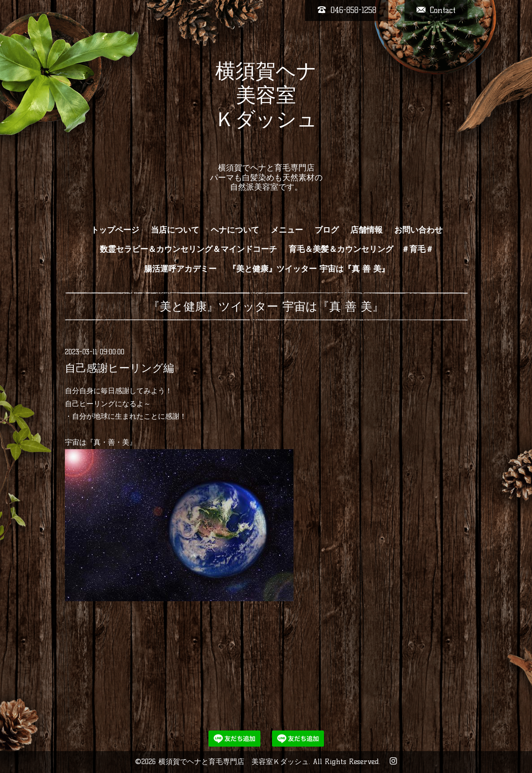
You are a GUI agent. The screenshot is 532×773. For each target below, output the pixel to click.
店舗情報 (366, 230)
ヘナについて (235, 230)
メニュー (287, 230)
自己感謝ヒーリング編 (119, 368)
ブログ (327, 230)
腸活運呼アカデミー (180, 269)
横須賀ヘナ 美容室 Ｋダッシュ (266, 107)
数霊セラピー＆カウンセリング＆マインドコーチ (188, 249)
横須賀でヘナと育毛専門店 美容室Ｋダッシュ (234, 762)
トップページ (115, 230)
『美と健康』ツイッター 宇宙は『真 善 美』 (309, 269)
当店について (175, 230)
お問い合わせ (418, 230)
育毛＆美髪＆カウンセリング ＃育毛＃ (361, 249)
